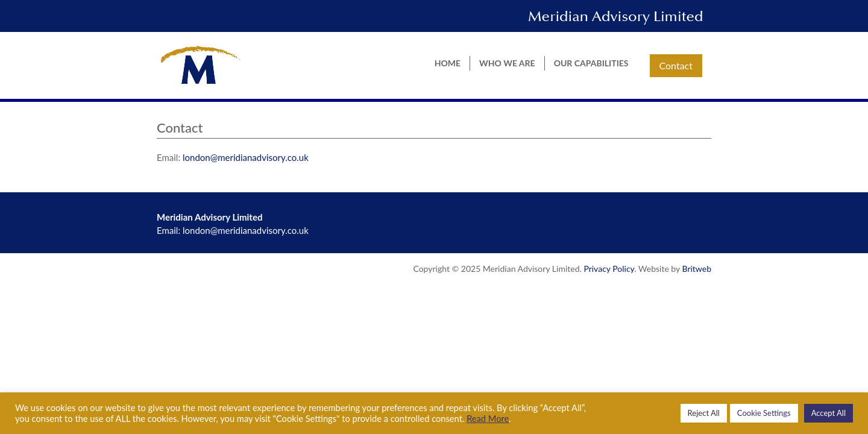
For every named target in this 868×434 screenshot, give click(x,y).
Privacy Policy (609, 269)
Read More (488, 419)
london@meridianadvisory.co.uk (246, 157)
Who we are (507, 63)
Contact (676, 65)
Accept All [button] (829, 413)
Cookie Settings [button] (764, 413)
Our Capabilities (591, 63)
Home (448, 63)
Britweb (697, 269)
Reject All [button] (704, 413)
